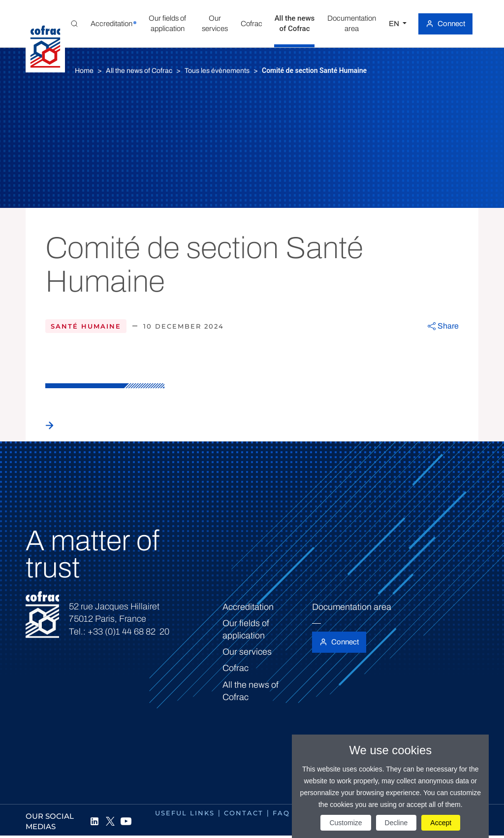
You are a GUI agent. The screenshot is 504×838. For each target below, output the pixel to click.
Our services (247, 652)
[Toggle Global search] (74, 24)
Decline (396, 823)
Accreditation (248, 607)
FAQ (281, 813)
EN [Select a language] (395, 24)
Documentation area (352, 607)
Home (84, 71)
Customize (346, 823)
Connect (451, 24)
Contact (244, 813)
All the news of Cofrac (139, 71)
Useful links (185, 813)
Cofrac (236, 668)
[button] (112, 24)
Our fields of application (246, 629)
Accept (441, 823)
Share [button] (448, 326)
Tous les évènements (217, 71)
